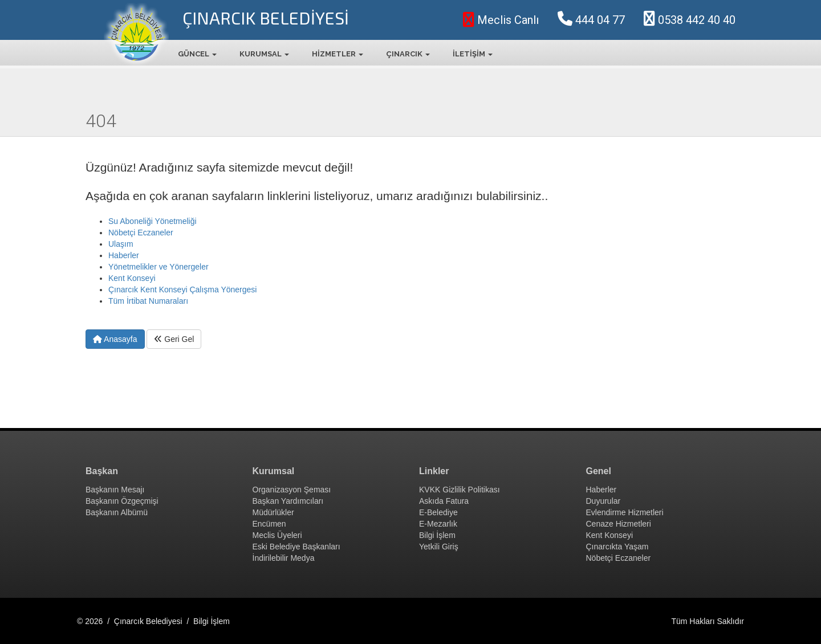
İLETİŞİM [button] (473, 54)
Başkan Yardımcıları (288, 501)
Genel (599, 471)
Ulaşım (121, 244)
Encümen (269, 524)
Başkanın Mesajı (115, 490)
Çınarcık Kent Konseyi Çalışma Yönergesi (182, 290)
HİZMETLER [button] (338, 54)
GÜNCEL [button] (197, 54)
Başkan (102, 471)
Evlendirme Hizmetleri (625, 512)
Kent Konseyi (132, 278)
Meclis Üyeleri (277, 535)
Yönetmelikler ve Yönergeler (158, 267)
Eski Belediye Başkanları (296, 547)
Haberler (124, 255)
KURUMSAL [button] (264, 54)
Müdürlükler (273, 512)
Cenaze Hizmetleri (619, 524)
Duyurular (603, 501)
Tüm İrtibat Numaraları (148, 301)
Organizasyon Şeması (292, 490)
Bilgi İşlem (437, 535)
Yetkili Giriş (439, 547)
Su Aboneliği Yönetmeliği (153, 221)
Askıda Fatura (444, 501)
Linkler (434, 471)
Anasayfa (115, 339)
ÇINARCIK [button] (408, 54)
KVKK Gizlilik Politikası (460, 490)
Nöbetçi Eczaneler (141, 233)
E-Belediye (438, 512)
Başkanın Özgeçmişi (122, 501)
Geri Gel (174, 339)
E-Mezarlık (438, 524)
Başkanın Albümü (117, 512)
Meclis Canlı (501, 20)
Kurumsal (274, 471)
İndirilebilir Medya (284, 558)
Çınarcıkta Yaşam (617, 547)
